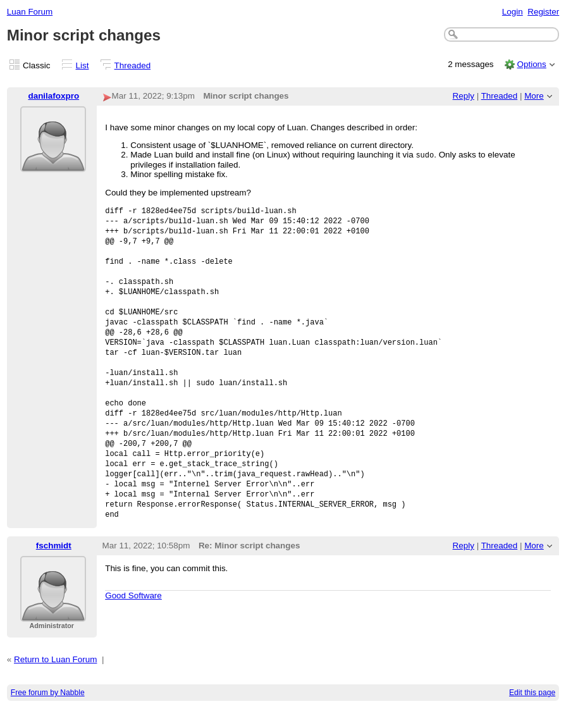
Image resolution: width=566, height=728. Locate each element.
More (534, 96)
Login (513, 12)
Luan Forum (30, 12)
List (83, 65)
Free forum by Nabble (48, 713)
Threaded (133, 65)
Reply (464, 96)
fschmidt (54, 566)
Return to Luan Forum (55, 680)
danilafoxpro (53, 96)
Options (531, 64)
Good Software (133, 616)
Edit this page (532, 713)
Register (543, 12)
